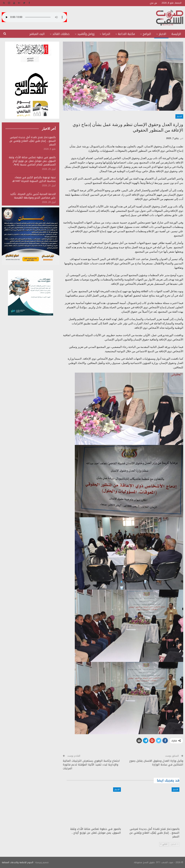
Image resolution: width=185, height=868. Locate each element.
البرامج (147, 34)
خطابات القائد (61, 34)
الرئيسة (176, 34)
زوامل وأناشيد (86, 34)
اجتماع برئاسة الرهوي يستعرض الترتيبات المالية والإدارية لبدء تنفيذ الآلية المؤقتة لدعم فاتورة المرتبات (91, 765)
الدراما (106, 34)
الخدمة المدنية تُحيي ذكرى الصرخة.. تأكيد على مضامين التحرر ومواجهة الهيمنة (33, 196)
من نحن (153, 3)
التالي (164, 844)
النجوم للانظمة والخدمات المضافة (18, 862)
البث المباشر (37, 34)
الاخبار (163, 34)
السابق (174, 844)
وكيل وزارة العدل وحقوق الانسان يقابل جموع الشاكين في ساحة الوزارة (156, 763)
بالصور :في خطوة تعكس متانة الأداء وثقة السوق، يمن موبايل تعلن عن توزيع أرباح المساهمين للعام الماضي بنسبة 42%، (32, 161)
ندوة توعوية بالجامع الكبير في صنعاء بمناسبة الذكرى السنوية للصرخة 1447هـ (34, 179)
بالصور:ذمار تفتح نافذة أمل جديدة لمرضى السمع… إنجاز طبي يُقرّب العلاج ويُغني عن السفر (33, 141)
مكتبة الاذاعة (126, 34)
